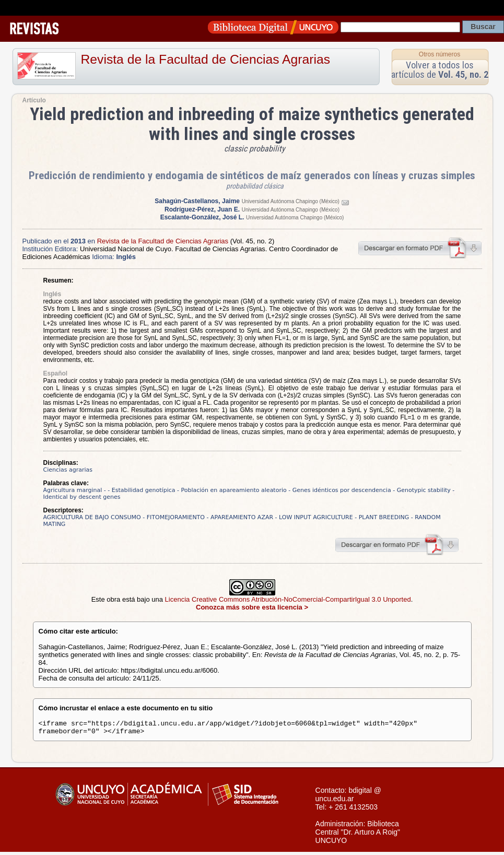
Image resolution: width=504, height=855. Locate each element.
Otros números (439, 54)
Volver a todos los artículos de (440, 70)
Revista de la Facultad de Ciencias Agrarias (206, 59)
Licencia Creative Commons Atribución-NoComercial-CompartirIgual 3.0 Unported (288, 599)
